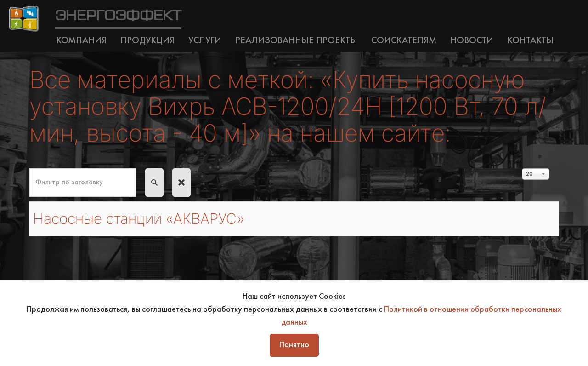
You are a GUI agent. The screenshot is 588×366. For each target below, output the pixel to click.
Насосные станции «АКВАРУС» (139, 219)
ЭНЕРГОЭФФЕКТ (118, 16)
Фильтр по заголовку (30, 169)
